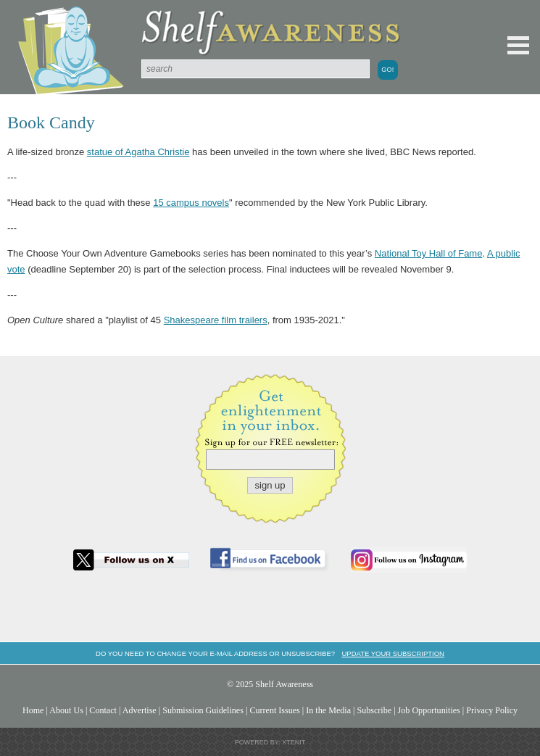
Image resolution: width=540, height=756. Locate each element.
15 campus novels (191, 203)
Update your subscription (392, 653)
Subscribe (374, 710)
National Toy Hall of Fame (429, 253)
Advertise (140, 710)
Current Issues (274, 710)
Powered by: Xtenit (270, 742)
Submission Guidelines (203, 710)
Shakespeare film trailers (216, 320)
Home (33, 710)
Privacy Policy (492, 710)
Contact (103, 710)
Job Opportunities (429, 710)
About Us (66, 710)
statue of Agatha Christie (138, 152)
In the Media (328, 710)
